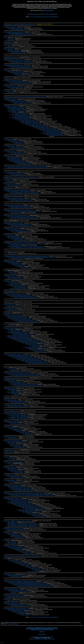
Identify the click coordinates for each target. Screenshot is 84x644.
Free (5, 558)
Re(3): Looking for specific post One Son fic (25, 358)
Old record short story (10, 480)
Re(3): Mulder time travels (21, 162)
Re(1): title (10, 272)
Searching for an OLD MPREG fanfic (13, 421)
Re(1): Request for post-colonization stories (18, 336)
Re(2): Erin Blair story (16, 536)
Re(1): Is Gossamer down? (14, 185)
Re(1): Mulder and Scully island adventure (18, 206)
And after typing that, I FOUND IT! (20, 333)
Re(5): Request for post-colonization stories (32, 342)
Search (40, 14)
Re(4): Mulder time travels (24, 164)
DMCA (50, 639)
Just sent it (28, 566)
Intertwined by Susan (9, 467)
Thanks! (13, 391)
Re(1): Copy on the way (17, 471)
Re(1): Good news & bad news (19, 286)
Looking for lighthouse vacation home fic (14, 294)
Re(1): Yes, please (33, 514)
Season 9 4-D (8, 426)
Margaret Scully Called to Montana (13, 529)
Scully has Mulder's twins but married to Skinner (16, 215)
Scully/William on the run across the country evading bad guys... (20, 243)
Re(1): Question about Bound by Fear (31, 511)
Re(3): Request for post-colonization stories (25, 340)
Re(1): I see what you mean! (35, 345)
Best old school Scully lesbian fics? (13, 595)
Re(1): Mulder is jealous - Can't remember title (19, 61)
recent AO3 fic (8, 91)
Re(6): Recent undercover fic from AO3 (35, 509)
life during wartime (9, 235)
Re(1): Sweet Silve (26, 615)
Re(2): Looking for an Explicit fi (19, 548)
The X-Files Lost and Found (50, 14)
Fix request (7, 70)
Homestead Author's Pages (32, 629)
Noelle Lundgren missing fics (11, 589)
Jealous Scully (8, 599)
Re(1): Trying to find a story (14, 306)
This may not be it (12, 422)
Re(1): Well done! (22, 431)
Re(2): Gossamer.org (16, 142)
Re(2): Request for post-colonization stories (22, 338)
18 (51, 17)
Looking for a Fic (8, 78)
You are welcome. (19, 472)
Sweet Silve (21, 613)
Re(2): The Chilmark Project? (18, 383)
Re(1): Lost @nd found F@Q (15, 277)
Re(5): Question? (26, 565)
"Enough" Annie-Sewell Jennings (12, 80)
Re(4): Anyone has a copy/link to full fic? (28, 321)
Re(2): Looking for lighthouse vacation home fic (23, 296)
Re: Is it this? (21, 551)
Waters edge (7, 45)
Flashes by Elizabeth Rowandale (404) (14, 65)
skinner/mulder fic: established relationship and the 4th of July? (20, 24)
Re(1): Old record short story (15, 481)
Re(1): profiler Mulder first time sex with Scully (19, 33)
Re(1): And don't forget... (21, 265)
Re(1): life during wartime (14, 236)
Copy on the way (12, 470)
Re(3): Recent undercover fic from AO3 (24, 505)
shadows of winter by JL (10, 27)
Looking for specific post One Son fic (13, 354)
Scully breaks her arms (10, 172)
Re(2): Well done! (26, 433)
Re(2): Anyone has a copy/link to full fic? (21, 319)
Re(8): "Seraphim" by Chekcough (40, 126)
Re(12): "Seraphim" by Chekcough (54, 132)
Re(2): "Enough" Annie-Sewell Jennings (21, 83)
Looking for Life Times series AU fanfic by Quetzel (17, 373)
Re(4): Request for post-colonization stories (29, 341)
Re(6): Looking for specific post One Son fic (36, 362)
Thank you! (17, 74)
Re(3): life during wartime (21, 240)
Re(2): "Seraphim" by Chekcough (19, 109)
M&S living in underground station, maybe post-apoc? (17, 521)
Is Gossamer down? (9, 184)
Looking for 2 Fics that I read (11, 57)
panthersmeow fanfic (9, 388)
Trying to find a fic (9, 302)
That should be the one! (17, 611)
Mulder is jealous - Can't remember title (14, 60)
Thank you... (14, 593)
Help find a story (8, 452)
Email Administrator (42, 634)
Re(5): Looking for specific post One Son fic (32, 360)
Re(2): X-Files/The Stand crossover (20, 231)
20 (54, 17)
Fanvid (6, 367)
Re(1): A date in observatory (15, 147)
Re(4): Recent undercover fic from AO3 (28, 506)
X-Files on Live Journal (53, 629)
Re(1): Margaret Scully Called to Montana (18, 530)
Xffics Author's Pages (43, 629)
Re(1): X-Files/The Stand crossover (16, 230)
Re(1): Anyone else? (16, 444)
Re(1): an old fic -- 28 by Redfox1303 (17, 415)
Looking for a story (9, 475)
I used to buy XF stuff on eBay (19, 53)
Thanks (13, 88)
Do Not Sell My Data (13, 624)
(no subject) (14, 112)
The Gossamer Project (32, 628)
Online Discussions (9, 188)
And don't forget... (15, 264)
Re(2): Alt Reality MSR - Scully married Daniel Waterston (25, 193)
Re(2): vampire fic (15, 283)
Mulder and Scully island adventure (13, 205)
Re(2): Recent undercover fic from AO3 (21, 501)
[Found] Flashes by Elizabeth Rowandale (21, 67)
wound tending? (8, 42)
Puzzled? (20, 266)
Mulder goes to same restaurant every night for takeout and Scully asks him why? (24, 166)
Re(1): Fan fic (11, 325)
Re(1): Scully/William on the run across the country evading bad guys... (25, 244)
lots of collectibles (9, 49)
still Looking (17, 549)
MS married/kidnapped (10, 291)
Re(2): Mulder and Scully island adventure (22, 208)
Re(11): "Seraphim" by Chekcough (16, 107)
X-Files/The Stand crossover (11, 228)
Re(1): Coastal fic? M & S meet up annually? (19, 199)
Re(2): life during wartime (17, 239)
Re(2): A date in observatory (18, 148)
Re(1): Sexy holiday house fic (15, 152)
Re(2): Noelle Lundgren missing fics (20, 591)
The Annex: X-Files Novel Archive (50, 628)
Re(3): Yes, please (40, 516)
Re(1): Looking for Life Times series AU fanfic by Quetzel (22, 374)
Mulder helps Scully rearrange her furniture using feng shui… (19, 210)
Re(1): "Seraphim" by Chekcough (16, 108)
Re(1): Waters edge (12, 46)
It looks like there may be (17, 259)
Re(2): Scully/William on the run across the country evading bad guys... (29, 248)
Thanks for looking (16, 535)
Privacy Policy (32, 639)
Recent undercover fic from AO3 (12, 498)
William (6, 220)
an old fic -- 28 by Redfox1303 (12, 413)
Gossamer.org (8, 139)
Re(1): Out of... (15, 464)
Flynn (6, 37)
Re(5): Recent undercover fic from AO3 (31, 507)
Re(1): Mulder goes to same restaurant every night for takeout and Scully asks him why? (30, 168)
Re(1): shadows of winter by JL (15, 28)
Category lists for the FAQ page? (12, 441)
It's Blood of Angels (12, 310)
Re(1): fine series (12, 542)
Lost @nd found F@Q (10, 275)
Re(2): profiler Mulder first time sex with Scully (22, 34)
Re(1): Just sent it (33, 567)
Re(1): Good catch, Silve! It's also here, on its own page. (28, 386)
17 (49, 17)
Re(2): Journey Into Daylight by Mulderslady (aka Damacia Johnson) (28, 584)
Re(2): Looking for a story (17, 477)
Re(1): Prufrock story (13, 181)
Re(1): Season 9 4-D (13, 428)
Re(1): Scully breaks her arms (15, 173)
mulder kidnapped (9, 574)
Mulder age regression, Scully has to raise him (16, 608)
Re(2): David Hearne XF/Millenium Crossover (22, 226)
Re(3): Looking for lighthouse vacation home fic (26, 298)
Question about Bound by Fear (26, 510)
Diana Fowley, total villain (10, 400)
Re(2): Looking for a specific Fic (19, 102)
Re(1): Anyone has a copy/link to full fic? (18, 316)
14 (44, 17)
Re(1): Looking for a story (14, 476)
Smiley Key (42, 632)
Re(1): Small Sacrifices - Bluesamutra (17, 487)
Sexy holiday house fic (10, 151)
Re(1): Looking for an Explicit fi (15, 547)
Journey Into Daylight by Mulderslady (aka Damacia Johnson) (19, 581)
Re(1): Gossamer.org (13, 140)
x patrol (6, 457)
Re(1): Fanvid (11, 369)
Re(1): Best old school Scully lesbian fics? (18, 597)
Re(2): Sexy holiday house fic (18, 153)
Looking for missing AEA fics (11, 450)
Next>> (56, 17)
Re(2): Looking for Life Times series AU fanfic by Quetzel (25, 375)
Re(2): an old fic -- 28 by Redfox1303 (20, 416)
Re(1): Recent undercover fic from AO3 (17, 499)
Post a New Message (32, 14)
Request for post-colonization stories (13, 328)
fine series (7, 540)
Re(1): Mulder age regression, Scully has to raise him (21, 610)
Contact (53, 639)
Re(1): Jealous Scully (13, 600)
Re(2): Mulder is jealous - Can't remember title (22, 62)
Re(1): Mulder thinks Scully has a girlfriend (18, 406)
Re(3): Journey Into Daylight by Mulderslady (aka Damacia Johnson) (32, 585)
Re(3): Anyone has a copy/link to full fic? (24, 320)
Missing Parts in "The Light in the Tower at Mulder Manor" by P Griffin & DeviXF (24, 493)
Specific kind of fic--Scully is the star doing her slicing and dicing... (21, 177)
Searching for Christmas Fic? (11, 603)
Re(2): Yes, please (36, 515)
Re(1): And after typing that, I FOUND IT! (25, 334)
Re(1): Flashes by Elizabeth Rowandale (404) (19, 66)
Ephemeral (40, 628)
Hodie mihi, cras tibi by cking (15, 71)
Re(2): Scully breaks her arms (18, 175)
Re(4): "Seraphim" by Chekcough (26, 120)
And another (11, 329)
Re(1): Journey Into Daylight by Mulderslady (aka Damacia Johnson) (25, 582)
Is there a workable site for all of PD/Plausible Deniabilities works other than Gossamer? (26, 256)
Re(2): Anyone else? (20, 447)
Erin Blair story (8, 532)
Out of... (10, 463)
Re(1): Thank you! (22, 75)
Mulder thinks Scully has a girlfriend (13, 405)
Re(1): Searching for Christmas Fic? (17, 604)
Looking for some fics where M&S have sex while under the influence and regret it (24, 97)
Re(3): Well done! (29, 434)
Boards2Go (41, 638)
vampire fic (7, 281)
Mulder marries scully (9, 261)
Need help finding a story (10, 437)
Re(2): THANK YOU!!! (41, 351)
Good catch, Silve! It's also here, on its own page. (23, 384)
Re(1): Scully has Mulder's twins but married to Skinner (21, 217)
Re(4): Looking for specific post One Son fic (29, 359)
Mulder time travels (9, 156)
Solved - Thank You (30, 553)
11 (40, 17)
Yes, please (28, 512)
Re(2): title (14, 273)
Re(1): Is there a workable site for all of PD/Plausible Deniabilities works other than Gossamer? (31, 257)
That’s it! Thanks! (15, 213)
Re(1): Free (10, 560)
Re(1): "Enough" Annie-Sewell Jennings (17, 82)
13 (43, 17)
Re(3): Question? (19, 562)
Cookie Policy (38, 639)
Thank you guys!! (19, 143)
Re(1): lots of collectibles (14, 50)
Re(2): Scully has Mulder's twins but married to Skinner (25, 218)
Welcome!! (17, 395)
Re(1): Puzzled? (25, 268)
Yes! (12, 483)
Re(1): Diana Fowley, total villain (16, 401)
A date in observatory (9, 145)
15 (46, 17)
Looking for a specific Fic (10, 99)
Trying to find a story (9, 305)
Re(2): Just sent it (36, 569)
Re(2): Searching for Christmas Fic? (20, 606)
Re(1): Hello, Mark (12, 253)
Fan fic (6, 324)
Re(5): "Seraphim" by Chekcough (30, 121)
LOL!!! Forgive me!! (12, 438)
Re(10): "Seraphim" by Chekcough (47, 129)
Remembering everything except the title (18, 332)
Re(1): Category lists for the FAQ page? (17, 442)
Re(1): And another (16, 331)
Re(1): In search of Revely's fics (15, 87)
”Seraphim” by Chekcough (21, 113)
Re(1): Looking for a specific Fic (16, 100)
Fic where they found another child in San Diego (16, 378)
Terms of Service (45, 639)
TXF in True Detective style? (11, 411)
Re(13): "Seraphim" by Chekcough (58, 135)
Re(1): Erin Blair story (13, 534)
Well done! (17, 430)
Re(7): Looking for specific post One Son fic (39, 363)
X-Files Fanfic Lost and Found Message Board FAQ (42, 630)
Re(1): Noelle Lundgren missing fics (16, 590)
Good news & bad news (14, 285)
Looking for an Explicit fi (10, 545)
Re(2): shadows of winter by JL (19, 29)
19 (52, 17)
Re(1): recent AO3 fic (13, 92)
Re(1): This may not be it (17, 424)
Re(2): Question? (15, 561)
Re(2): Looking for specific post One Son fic (22, 356)
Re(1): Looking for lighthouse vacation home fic (19, 295)
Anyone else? (11, 443)
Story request (7, 312)
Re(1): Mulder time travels (14, 157)
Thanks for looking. (19, 538)
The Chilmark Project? (10, 380)
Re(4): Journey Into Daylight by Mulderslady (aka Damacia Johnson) (35, 586)
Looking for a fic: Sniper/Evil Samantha (14, 462)
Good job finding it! (16, 370)
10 (38, 17)
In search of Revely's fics (10, 86)
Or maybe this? (25, 552)
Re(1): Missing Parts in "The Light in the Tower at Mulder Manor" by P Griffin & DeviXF (29, 494)
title (5, 270)
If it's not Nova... (12, 522)
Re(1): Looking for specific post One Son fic (18, 355)
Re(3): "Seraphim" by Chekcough (23, 116)
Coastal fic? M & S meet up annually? (14, 195)
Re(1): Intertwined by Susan (15, 468)
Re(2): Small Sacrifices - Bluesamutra (20, 488)
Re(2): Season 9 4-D (16, 429)
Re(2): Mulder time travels (18, 161)
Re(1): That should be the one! (22, 612)
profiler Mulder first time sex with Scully (14, 32)
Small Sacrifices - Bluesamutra (12, 485)
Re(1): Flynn (11, 38)
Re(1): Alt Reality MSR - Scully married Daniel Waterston (22, 191)
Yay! (16, 232)
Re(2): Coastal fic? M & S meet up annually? (22, 200)
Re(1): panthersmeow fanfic (15, 389)
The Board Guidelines (48, 10)
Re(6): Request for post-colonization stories (36, 347)
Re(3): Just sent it (40, 570)
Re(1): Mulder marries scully (15, 263)
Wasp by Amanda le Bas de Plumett (17, 575)
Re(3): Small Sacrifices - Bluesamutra (24, 490)
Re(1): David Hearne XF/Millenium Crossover (19, 224)
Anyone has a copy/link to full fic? (12, 315)
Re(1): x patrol (11, 458)
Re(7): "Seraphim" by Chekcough (37, 125)
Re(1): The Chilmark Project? (15, 382)
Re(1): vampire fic (12, 282)
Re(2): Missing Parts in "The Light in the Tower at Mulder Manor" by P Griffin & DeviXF (32, 496)
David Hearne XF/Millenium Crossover (14, 223)
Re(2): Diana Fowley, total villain (19, 402)
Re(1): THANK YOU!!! (37, 350)
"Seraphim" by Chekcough (11, 106)
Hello (5, 252)
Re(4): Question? (22, 564)
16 (47, 17)
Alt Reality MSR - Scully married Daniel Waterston (17, 190)
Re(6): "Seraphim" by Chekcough (33, 124)
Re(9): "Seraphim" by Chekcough (43, 128)
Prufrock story (8, 180)
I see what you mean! (30, 343)
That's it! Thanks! (15, 245)
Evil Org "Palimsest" (9, 308)
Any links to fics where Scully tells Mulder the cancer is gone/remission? (22, 556)
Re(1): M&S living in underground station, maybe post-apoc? (23, 523)
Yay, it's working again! (20, 287)
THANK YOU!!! (32, 349)
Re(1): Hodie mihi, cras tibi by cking (20, 73)
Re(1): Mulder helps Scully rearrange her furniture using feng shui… (24, 211)
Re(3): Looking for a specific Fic (23, 103)
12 (41, 17)
